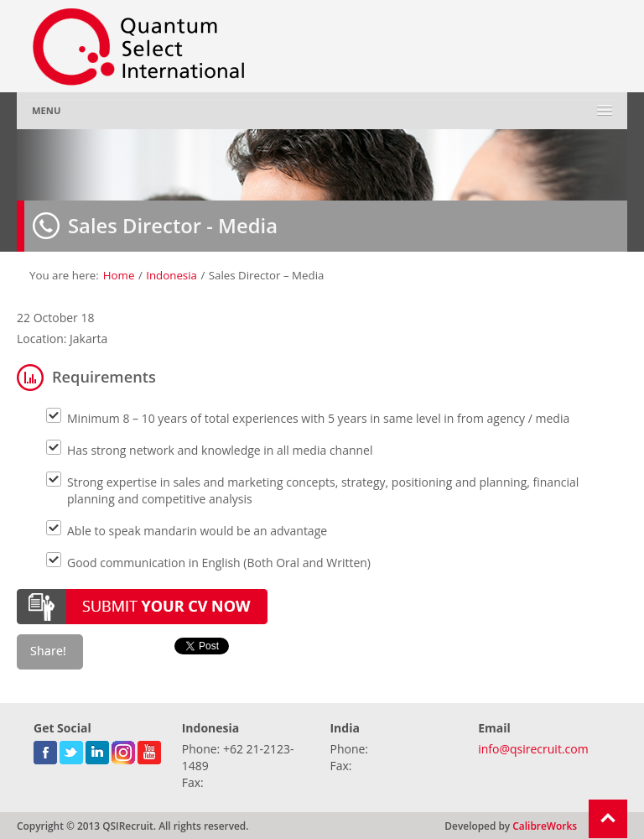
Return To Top (608, 819)
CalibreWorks (545, 826)
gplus (123, 749)
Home (119, 275)
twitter (71, 749)
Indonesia (171, 275)
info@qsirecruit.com (533, 749)
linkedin (97, 749)
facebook (45, 749)
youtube (149, 749)
